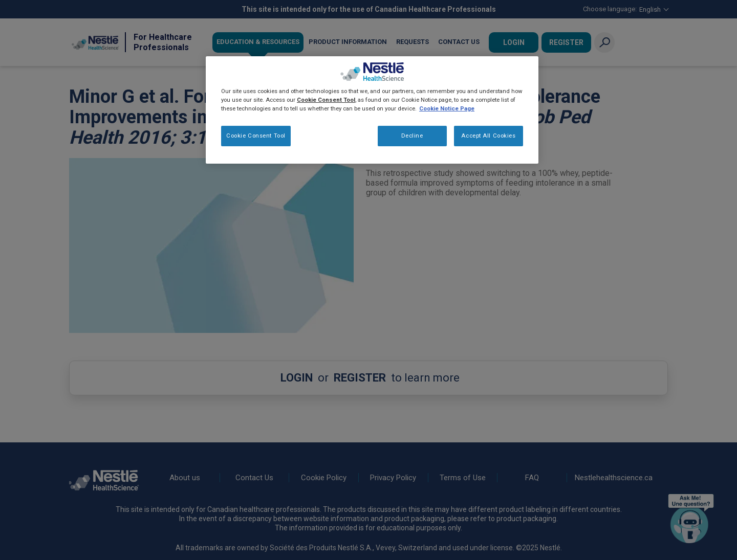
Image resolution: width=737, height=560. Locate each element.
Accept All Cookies (488, 136)
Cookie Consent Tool (256, 136)
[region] (372, 110)
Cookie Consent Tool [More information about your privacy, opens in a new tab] (326, 100)
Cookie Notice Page (447, 108)
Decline (412, 136)
